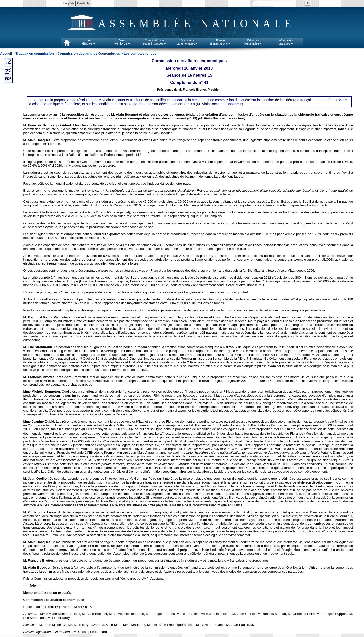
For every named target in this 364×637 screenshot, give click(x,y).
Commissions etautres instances (155, 42)
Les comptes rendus (140, 53)
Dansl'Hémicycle (122, 42)
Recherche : (257, 4)
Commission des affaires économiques (89, 53)
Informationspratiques (286, 42)
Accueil (6, 53)
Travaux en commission (35, 53)
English (68, 3)
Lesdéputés (89, 42)
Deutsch (83, 3)
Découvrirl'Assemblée (253, 42)
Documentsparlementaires (188, 42)
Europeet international (220, 42)
